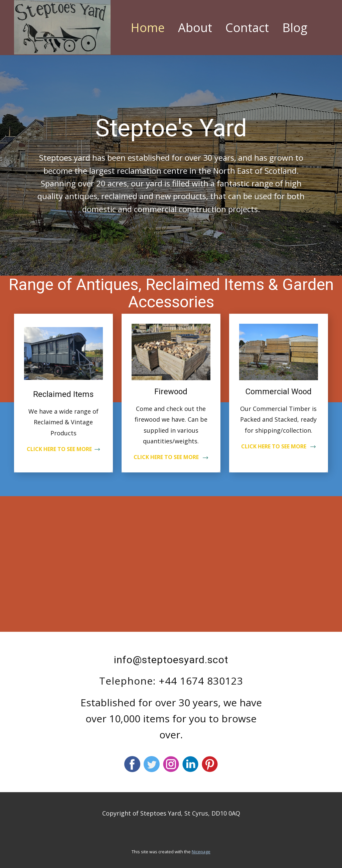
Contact (247, 28)
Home (148, 28)
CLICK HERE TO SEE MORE (63, 449)
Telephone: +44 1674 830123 (171, 681)
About (195, 28)
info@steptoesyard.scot (171, 660)
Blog (295, 28)
